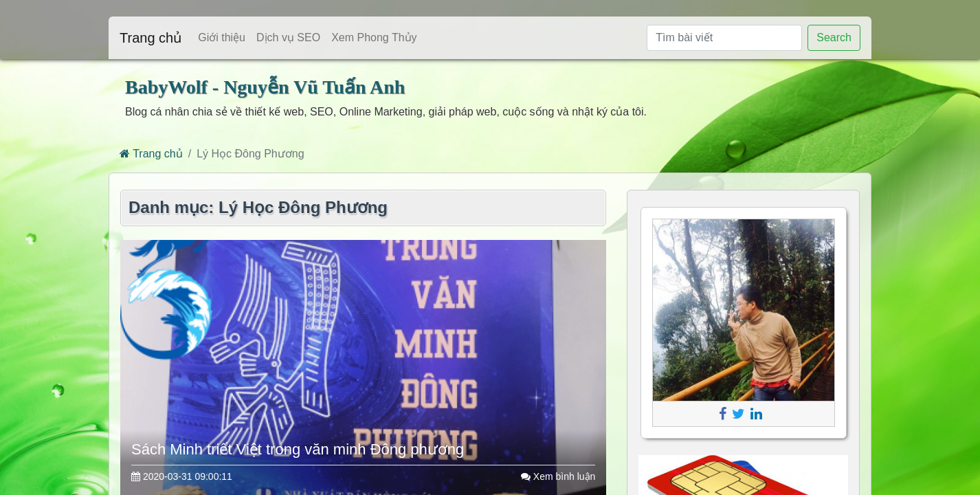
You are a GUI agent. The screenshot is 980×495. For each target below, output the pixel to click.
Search (834, 37)
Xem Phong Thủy (374, 37)
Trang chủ (151, 38)
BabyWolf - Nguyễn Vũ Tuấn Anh (265, 87)
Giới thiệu (222, 37)
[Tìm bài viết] (724, 38)
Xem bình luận (558, 476)
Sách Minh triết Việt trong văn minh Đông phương (298, 449)
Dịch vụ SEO (288, 37)
